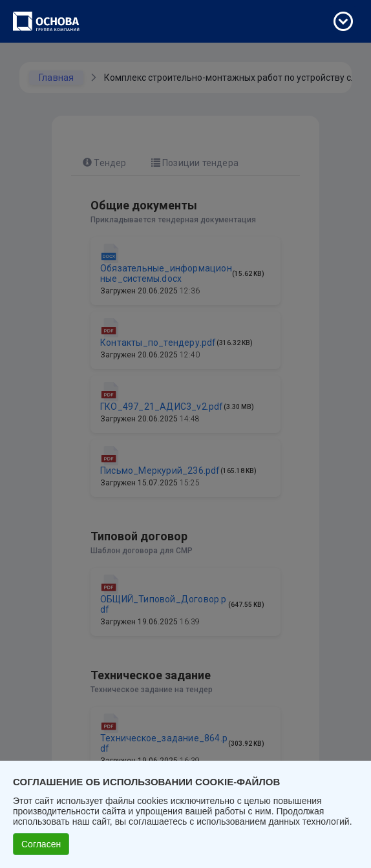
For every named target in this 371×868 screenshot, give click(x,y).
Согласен (41, 844)
